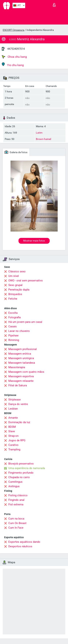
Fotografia (15, 317)
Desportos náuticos (20, 546)
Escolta (13, 313)
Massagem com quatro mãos (26, 372)
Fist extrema (16, 504)
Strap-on (13, 436)
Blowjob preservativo (21, 464)
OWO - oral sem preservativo (26, 281)
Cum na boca (16, 519)
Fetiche (13, 299)
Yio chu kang (13, 65)
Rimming (14, 340)
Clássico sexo (17, 271)
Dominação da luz (19, 422)
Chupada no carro (19, 477)
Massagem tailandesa (22, 363)
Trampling (14, 449)
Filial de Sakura (18, 385)
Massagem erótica (20, 354)
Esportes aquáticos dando (24, 542)
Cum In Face (16, 528)
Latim (39, 133)
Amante (13, 418)
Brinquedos (15, 294)
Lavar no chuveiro (19, 331)
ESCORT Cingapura (14, 30)
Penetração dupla (19, 290)
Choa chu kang (14, 57)
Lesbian (13, 409)
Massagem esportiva (21, 376)
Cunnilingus (15, 482)
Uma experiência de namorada (27, 468)
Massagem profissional (23, 349)
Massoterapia (17, 367)
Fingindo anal (16, 500)
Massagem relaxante (21, 381)
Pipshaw (13, 336)
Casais (13, 326)
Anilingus (14, 486)
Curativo (13, 445)
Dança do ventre (18, 404)
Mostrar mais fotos (34, 241)
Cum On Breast (17, 523)
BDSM (12, 427)
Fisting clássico (18, 495)
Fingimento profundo (21, 473)
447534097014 (16, 49)
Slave (12, 431)
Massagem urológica (21, 358)
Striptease (15, 400)
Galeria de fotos (16, 152)
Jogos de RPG (17, 440)
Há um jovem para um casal (25, 322)
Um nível (14, 276)
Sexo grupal (15, 285)
